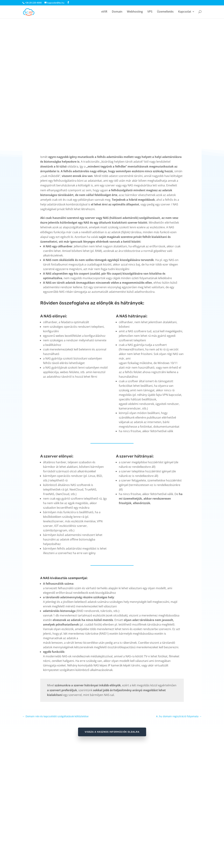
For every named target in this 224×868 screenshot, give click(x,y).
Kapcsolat (185, 13)
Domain (117, 13)
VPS (150, 13)
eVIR (104, 13)
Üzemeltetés (165, 13)
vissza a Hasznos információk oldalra (112, 732)
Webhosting (135, 13)
